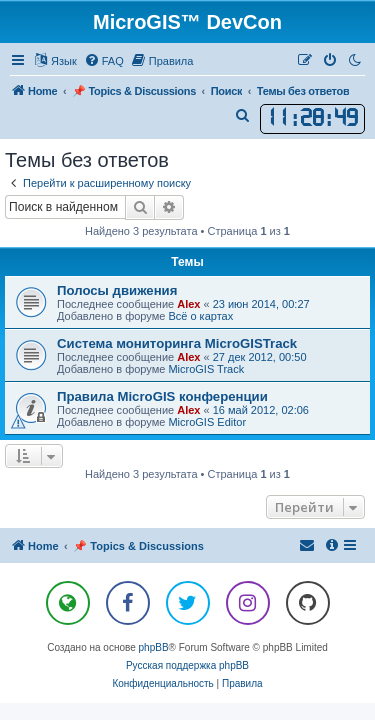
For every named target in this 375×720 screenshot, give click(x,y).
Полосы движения (117, 290)
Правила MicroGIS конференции (162, 396)
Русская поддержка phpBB (187, 665)
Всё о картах (200, 316)
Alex (188, 304)
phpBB (154, 647)
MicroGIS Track (206, 369)
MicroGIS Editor (207, 422)
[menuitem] (104, 61)
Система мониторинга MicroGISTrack (177, 343)
